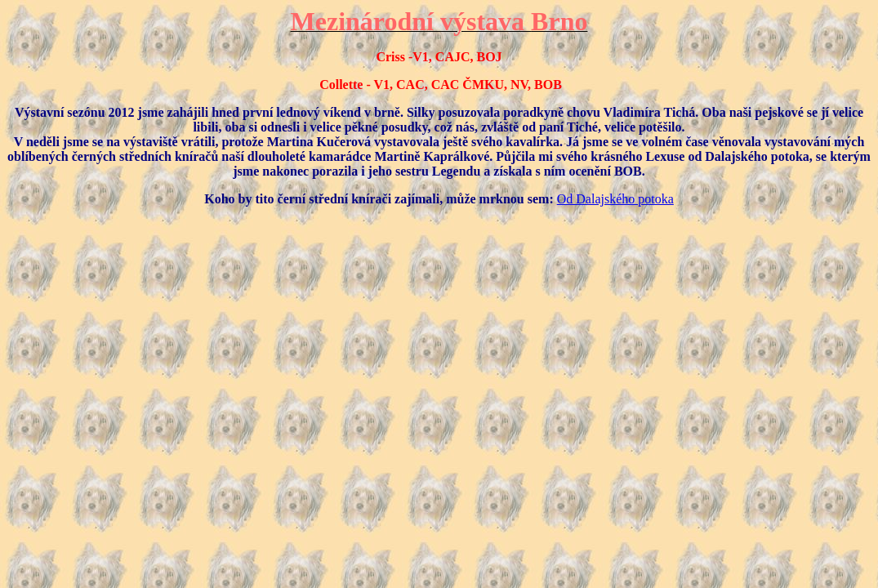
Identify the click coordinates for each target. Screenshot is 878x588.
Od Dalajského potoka (615, 199)
